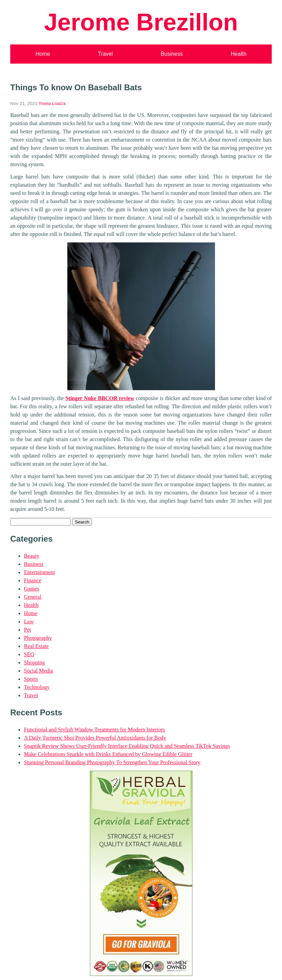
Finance (33, 580)
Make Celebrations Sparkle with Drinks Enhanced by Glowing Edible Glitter (108, 754)
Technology (37, 687)
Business (172, 54)
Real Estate (36, 646)
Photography (38, 638)
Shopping (34, 663)
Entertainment (39, 572)
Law (29, 621)
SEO (29, 654)
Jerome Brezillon (141, 22)
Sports (31, 679)
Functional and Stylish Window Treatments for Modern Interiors (95, 730)
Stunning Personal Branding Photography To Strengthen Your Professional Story (112, 762)
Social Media (38, 671)
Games (31, 589)
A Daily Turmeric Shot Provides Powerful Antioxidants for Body (95, 738)
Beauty (32, 556)
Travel (105, 54)
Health (239, 54)
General (33, 597)
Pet (27, 630)
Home (43, 54)
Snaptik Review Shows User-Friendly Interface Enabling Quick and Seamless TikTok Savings (127, 746)
